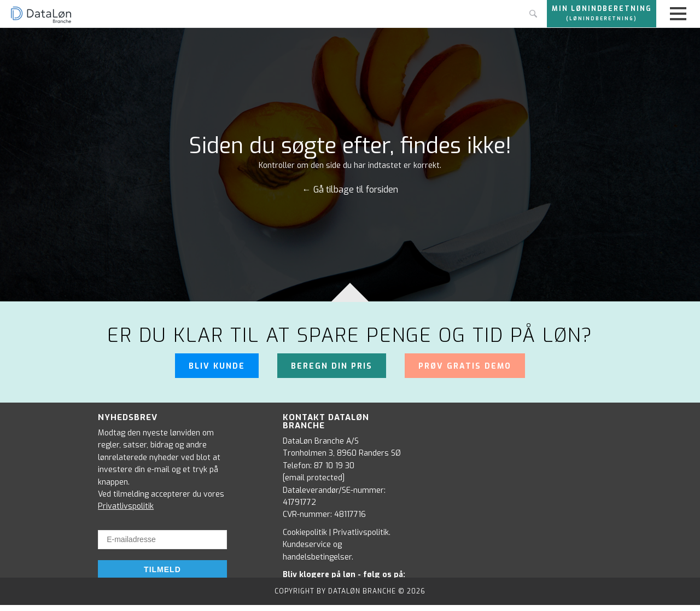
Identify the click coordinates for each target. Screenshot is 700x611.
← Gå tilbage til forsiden (350, 190)
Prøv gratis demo (465, 366)
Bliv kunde (217, 366)
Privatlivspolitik (126, 506)
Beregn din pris (332, 366)
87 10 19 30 (334, 466)
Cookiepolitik (305, 533)
